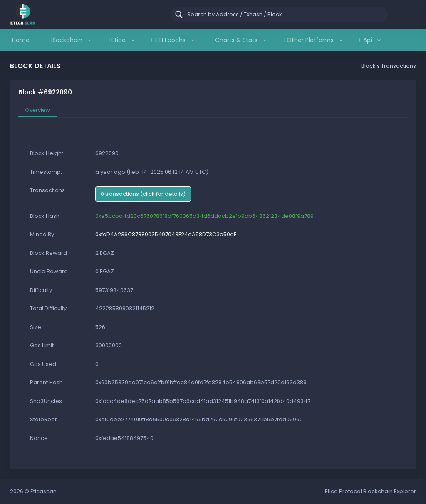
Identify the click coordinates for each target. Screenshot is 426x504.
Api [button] (369, 40)
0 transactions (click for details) (143, 194)
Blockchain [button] (69, 40)
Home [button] (20, 40)
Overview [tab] (37, 110)
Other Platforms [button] (312, 40)
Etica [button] (121, 40)
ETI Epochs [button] (172, 40)
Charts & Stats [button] (238, 40)
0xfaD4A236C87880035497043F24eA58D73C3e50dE (166, 234)
